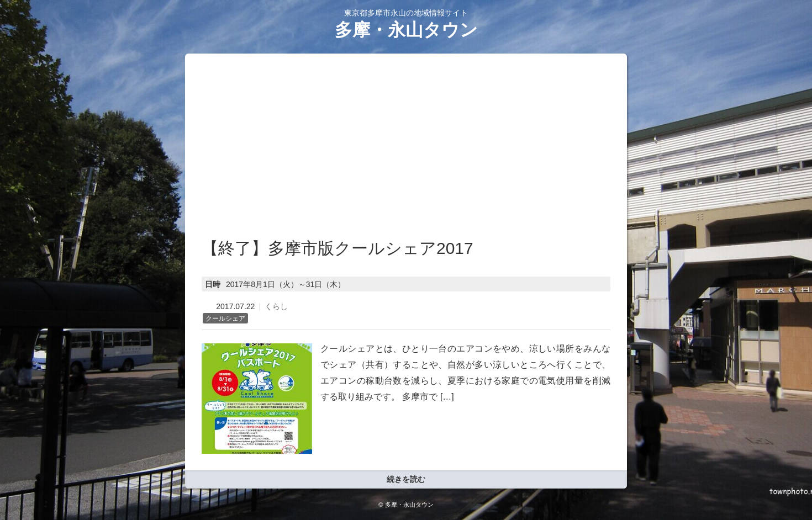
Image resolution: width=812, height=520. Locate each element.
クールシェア (225, 319)
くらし (276, 306)
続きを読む (406, 479)
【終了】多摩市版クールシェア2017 (338, 248)
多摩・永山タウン (406, 30)
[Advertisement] (406, 153)
